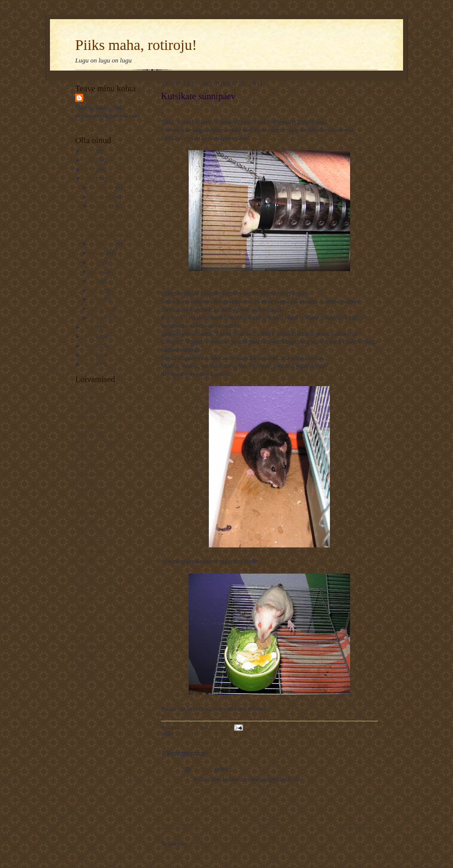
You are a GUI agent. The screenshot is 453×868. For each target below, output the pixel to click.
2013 (90, 160)
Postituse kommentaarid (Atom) (232, 844)
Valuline (84, 449)
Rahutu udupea (92, 567)
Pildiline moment (95, 630)
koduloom (186, 734)
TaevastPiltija (91, 425)
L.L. (80, 614)
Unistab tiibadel (93, 465)
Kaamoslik (87, 417)
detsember (103, 188)
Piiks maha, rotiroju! (136, 45)
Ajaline (83, 591)
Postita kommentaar (190, 808)
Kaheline (85, 654)
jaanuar (100, 318)
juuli (97, 262)
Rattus (96, 98)
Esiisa (82, 662)
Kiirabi (83, 623)
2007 (90, 355)
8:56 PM (202, 790)
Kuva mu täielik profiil (101, 125)
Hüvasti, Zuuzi (106, 225)
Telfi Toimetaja (92, 394)
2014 (90, 151)
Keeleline (86, 646)
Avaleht (268, 825)
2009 (90, 336)
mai (96, 281)
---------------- (90, 536)
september (103, 243)
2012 (90, 169)
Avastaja (85, 575)
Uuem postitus (180, 825)
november (103, 197)
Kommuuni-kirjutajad (100, 504)
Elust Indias (89, 457)
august (99, 253)
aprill (97, 290)
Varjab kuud (89, 473)
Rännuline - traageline (100, 441)
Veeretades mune (108, 234)
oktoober (102, 206)
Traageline (87, 670)
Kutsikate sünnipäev (112, 216)
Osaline (84, 607)
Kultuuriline (89, 543)
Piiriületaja (88, 528)
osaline (203, 769)
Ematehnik (87, 480)
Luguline (85, 638)
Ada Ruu (85, 677)
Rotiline (84, 599)
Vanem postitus (358, 825)
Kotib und (87, 520)
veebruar (101, 308)
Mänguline (87, 512)
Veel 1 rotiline (91, 551)
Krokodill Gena (93, 583)
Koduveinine (90, 488)
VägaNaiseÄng (92, 410)
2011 (90, 178)
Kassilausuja (89, 433)
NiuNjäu (85, 560)
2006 (90, 364)
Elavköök (86, 497)
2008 (90, 346)
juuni (97, 271)
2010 (90, 327)
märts (98, 299)
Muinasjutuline (92, 402)
